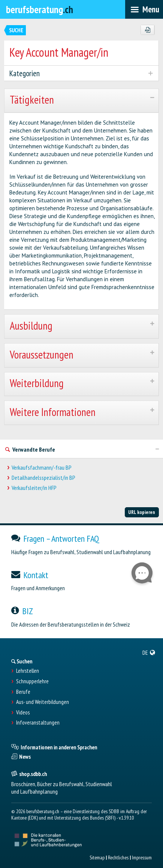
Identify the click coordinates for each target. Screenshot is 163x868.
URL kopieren (142, 512)
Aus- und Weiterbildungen (43, 702)
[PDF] (147, 30)
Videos (23, 713)
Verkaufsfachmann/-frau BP (42, 468)
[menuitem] (149, 653)
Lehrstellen (28, 671)
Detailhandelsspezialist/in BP (43, 478)
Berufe (23, 692)
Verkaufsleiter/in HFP (34, 488)
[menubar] (144, 9)
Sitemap (97, 857)
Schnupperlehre (32, 681)
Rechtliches (118, 857)
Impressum (142, 857)
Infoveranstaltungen (38, 723)
